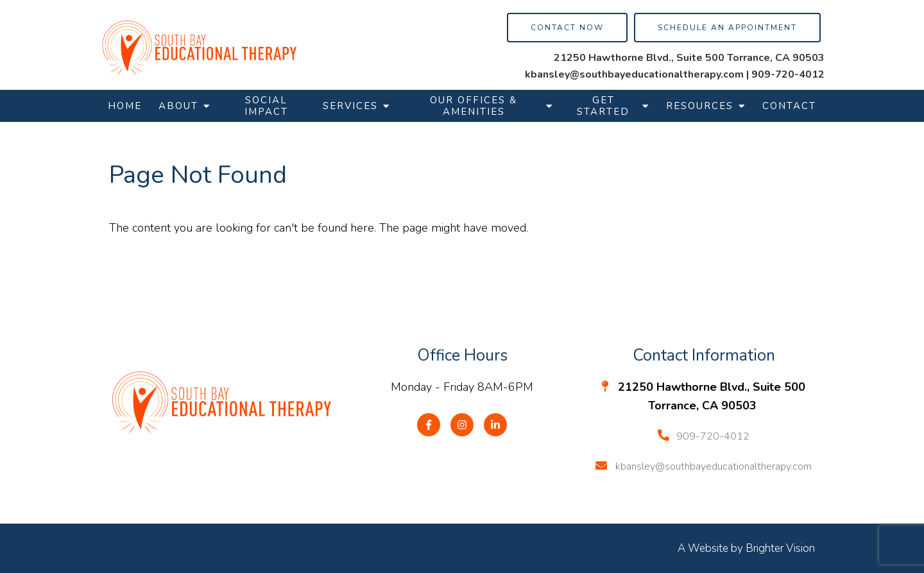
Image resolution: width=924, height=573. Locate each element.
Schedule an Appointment (727, 28)
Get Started (603, 106)
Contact (789, 106)
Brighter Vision (780, 548)
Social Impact (266, 106)
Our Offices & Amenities (474, 106)
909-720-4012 (788, 74)
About (178, 106)
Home (125, 106)
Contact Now (567, 28)
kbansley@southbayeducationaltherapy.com (634, 74)
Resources (700, 106)
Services (350, 106)
